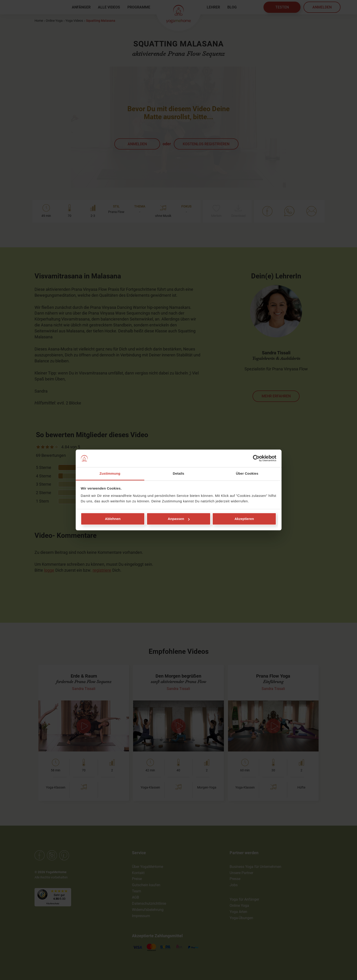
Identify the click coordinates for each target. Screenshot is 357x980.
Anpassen (179, 519)
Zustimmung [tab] (110, 473)
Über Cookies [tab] (247, 473)
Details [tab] (179, 473)
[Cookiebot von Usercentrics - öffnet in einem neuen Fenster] (256, 458)
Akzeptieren (244, 519)
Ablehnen (113, 519)
